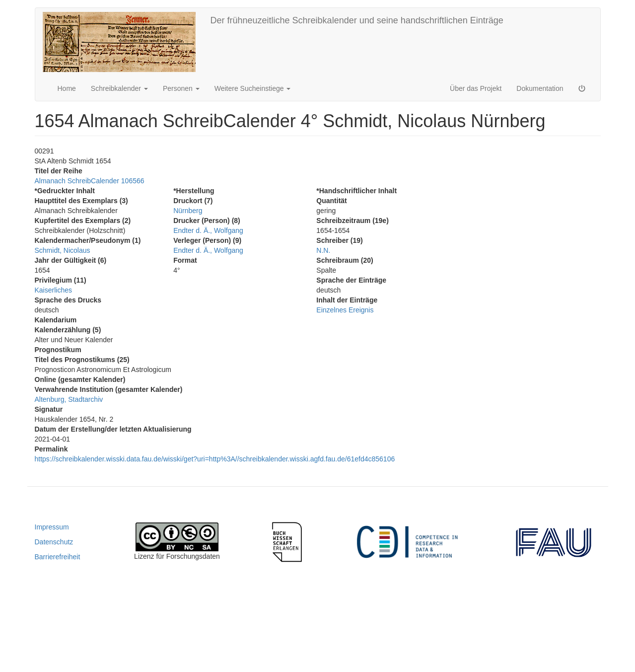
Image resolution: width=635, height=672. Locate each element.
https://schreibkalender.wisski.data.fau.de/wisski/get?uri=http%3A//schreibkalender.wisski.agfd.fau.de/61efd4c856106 (215, 459)
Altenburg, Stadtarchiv (69, 399)
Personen (181, 88)
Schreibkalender (119, 88)
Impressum (52, 527)
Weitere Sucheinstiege (253, 88)
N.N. (323, 250)
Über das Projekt (476, 88)
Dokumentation (540, 88)
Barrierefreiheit (58, 557)
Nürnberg (188, 211)
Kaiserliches (53, 290)
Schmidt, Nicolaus (63, 250)
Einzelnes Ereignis (345, 310)
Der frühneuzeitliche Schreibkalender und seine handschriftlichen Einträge (357, 20)
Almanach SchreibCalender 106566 (90, 181)
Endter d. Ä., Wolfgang (208, 230)
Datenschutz (54, 542)
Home (67, 88)
